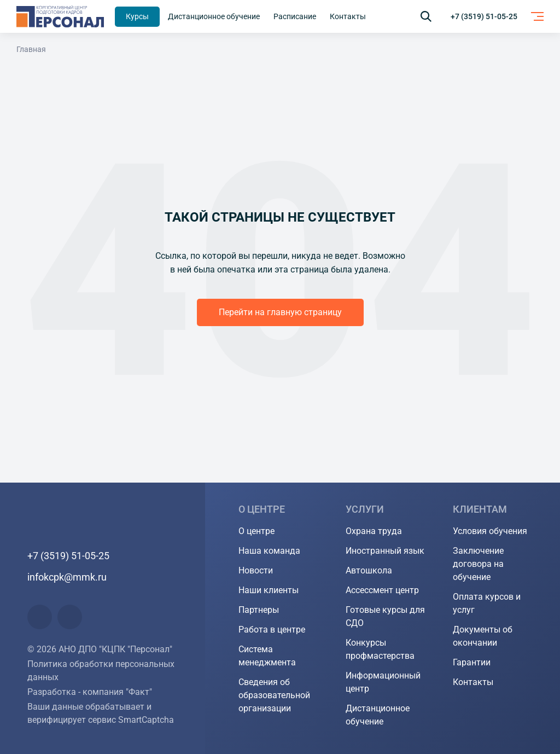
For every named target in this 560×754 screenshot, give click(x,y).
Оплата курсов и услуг (487, 603)
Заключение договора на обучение (478, 564)
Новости (256, 570)
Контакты (473, 682)
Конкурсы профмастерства (380, 649)
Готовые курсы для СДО (385, 616)
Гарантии (472, 662)
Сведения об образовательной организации (274, 695)
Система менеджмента (267, 656)
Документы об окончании (483, 636)
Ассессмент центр (382, 590)
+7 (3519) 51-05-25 (484, 16)
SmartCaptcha (146, 720)
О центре (256, 531)
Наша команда (269, 551)
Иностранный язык (385, 551)
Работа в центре (272, 630)
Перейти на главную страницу (280, 312)
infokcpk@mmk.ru (67, 577)
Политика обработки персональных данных (101, 671)
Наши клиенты (269, 590)
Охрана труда (374, 531)
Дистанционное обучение (378, 715)
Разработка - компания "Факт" (90, 692)
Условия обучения (490, 531)
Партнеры (259, 610)
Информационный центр (383, 682)
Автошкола (369, 570)
